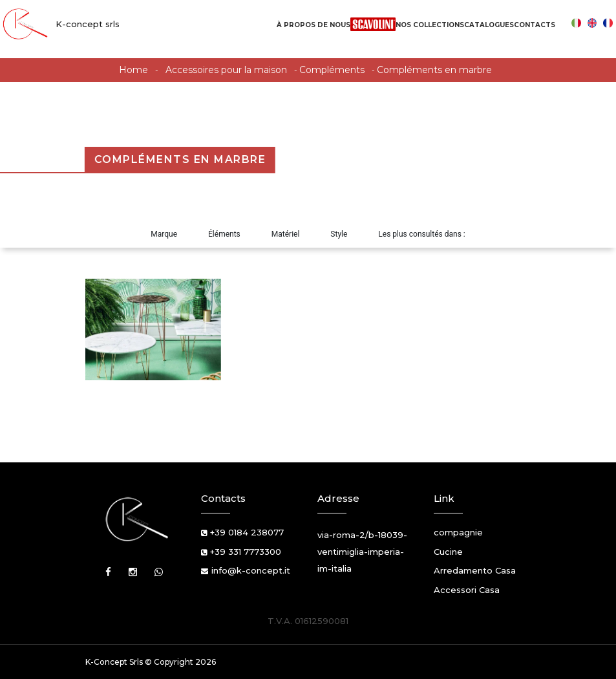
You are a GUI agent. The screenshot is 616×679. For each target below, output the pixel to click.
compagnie (458, 532)
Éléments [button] (224, 234)
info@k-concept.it (251, 570)
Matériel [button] (286, 234)
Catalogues (489, 25)
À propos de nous (313, 25)
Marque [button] (164, 234)
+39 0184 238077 (247, 532)
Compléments (332, 70)
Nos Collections (430, 25)
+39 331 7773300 (246, 552)
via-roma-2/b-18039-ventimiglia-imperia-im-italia (362, 552)
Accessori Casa (467, 590)
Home (133, 70)
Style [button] (339, 234)
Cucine (448, 552)
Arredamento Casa (475, 570)
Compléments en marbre (434, 70)
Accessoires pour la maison (226, 70)
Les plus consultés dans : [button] (421, 234)
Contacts (535, 25)
